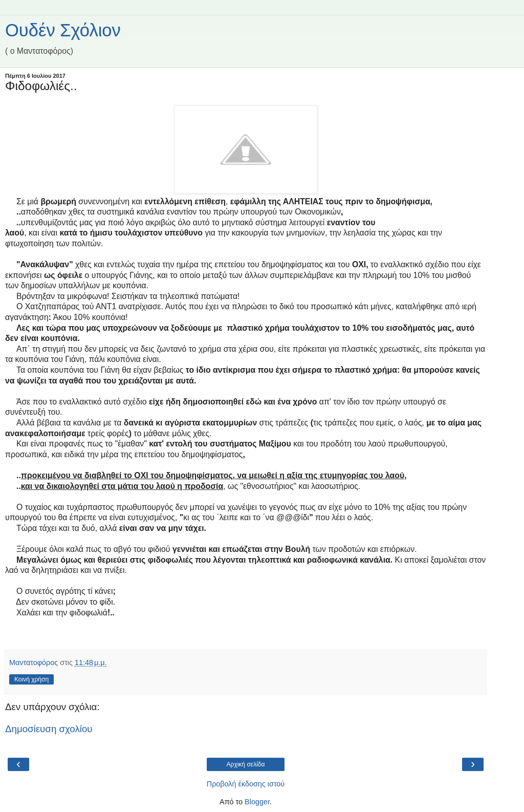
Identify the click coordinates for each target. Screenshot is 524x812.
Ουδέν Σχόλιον (63, 30)
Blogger (257, 802)
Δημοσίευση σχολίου (49, 729)
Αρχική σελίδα (246, 764)
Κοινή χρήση (31, 679)
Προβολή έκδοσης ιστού (246, 784)
